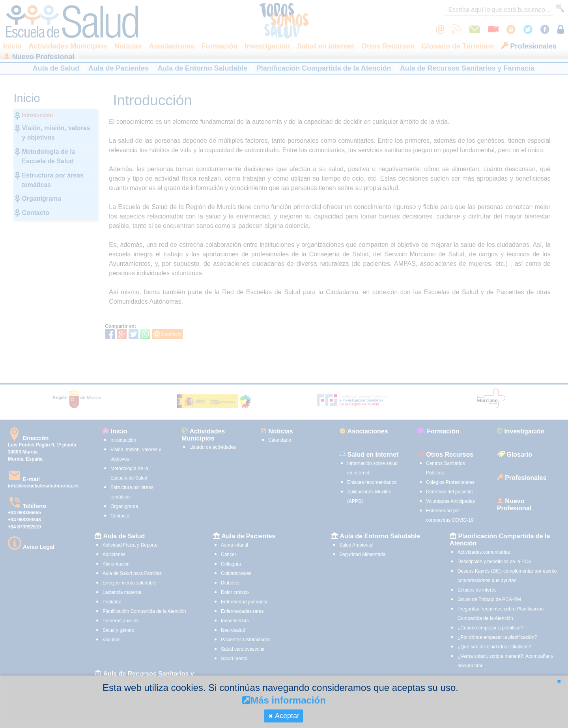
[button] (559, 681)
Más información (284, 700)
